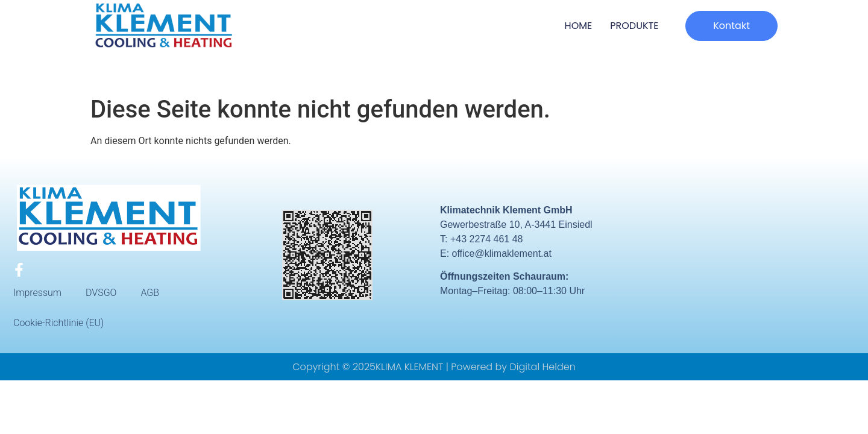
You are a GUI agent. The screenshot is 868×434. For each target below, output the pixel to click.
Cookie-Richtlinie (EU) (58, 323)
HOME (579, 26)
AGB (150, 293)
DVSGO (101, 293)
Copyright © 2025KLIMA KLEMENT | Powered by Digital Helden (434, 367)
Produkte (634, 26)
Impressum (37, 293)
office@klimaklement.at (502, 253)
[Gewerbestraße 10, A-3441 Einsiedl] (755, 255)
